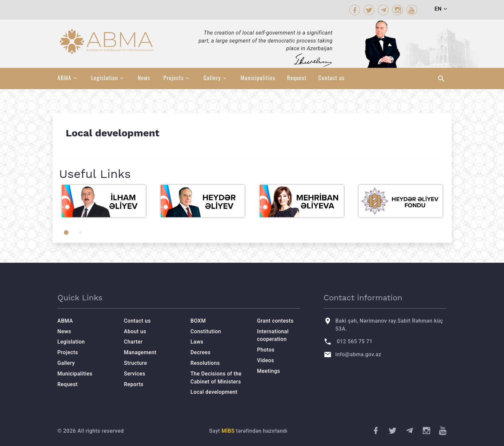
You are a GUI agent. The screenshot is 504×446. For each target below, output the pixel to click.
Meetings (269, 371)
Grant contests (276, 321)
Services (135, 374)
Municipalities (258, 78)
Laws (197, 342)
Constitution (206, 331)
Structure (136, 363)
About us (135, 331)
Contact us (332, 78)
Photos (266, 350)
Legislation (105, 78)
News (144, 78)
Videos (266, 360)
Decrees (201, 352)
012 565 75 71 (355, 341)
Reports (134, 384)
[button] (66, 232)
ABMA (65, 78)
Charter (134, 342)
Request (297, 78)
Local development (215, 392)
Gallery (212, 78)
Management (141, 352)
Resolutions (206, 363)
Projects (173, 78)
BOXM (198, 321)
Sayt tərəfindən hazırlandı (249, 431)
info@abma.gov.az (359, 354)
